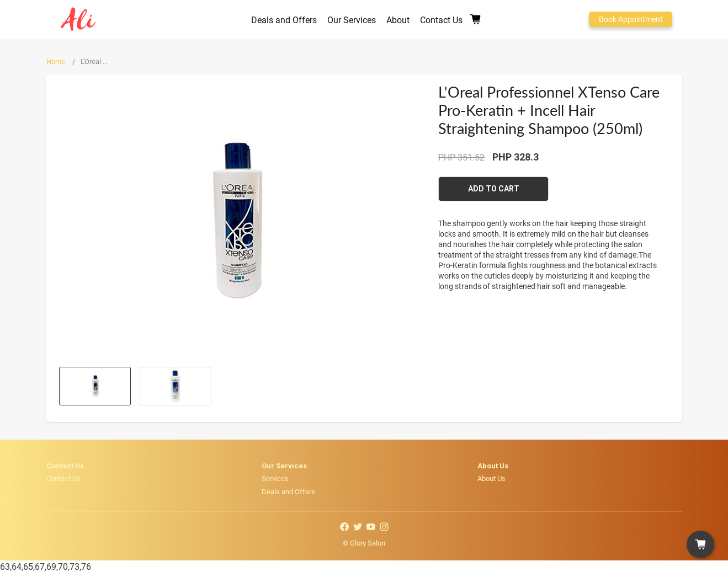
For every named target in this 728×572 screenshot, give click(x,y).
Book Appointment (631, 19)
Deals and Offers (288, 491)
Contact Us (63, 478)
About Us (491, 478)
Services (275, 478)
